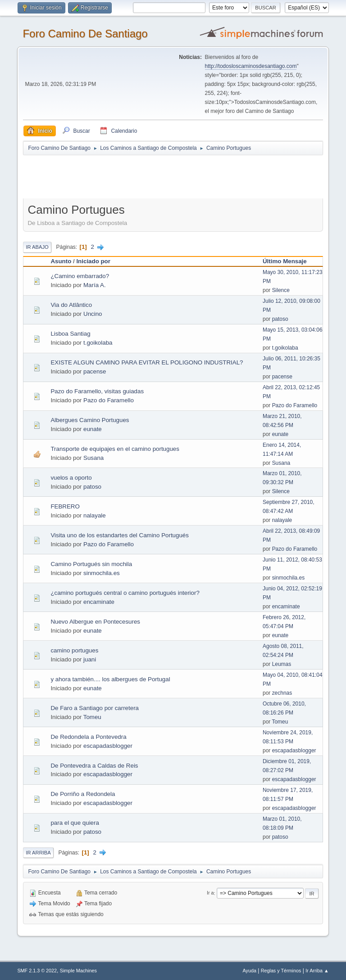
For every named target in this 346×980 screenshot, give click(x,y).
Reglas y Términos (281, 971)
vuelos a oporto (71, 478)
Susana (93, 458)
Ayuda (250, 971)
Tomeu (92, 717)
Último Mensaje (285, 261)
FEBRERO (65, 506)
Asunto (61, 261)
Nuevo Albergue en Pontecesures (95, 622)
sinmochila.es (102, 573)
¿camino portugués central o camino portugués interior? (125, 593)
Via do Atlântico (71, 305)
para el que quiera (75, 823)
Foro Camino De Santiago (85, 34)
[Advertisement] (182, 176)
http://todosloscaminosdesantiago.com (251, 66)
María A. (95, 285)
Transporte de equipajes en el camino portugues (115, 449)
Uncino (93, 314)
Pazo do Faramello (109, 400)
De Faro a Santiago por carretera (95, 708)
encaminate (99, 602)
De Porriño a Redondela (83, 794)
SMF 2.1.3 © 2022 (37, 971)
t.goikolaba (98, 343)
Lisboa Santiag (70, 334)
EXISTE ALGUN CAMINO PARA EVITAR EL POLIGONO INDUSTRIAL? (147, 362)
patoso (280, 319)
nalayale (95, 515)
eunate (93, 429)
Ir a (210, 893)
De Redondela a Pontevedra (88, 737)
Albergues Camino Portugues (90, 420)
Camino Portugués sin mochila (91, 564)
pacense (95, 371)
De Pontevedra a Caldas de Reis (94, 766)
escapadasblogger (108, 746)
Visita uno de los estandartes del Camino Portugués (120, 535)
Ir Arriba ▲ (317, 971)
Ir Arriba (38, 853)
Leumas (282, 664)
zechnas (282, 693)
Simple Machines (78, 971)
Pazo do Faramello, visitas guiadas (97, 391)
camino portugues (74, 650)
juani (90, 659)
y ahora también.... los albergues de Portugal (110, 679)
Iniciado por (93, 261)
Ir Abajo (37, 247)
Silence (281, 290)
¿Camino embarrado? (80, 276)
